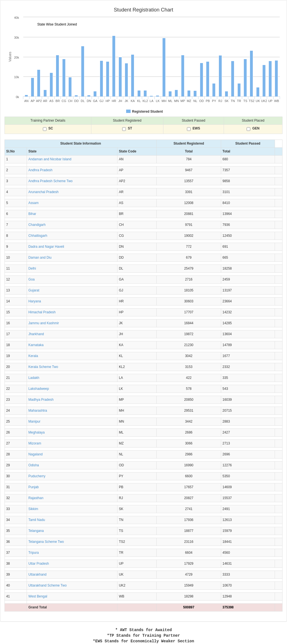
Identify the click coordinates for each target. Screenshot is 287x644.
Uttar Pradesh (39, 564)
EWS (196, 129)
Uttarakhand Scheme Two (48, 585)
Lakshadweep (39, 389)
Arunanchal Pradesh (43, 192)
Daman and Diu (40, 258)
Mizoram (35, 443)
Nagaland (35, 454)
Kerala (33, 356)
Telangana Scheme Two (46, 542)
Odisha (34, 465)
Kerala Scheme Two (43, 367)
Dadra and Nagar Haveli (46, 247)
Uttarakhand (37, 574)
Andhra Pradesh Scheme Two (50, 181)
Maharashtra (38, 411)
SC (51, 129)
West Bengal (38, 596)
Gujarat (34, 290)
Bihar (32, 214)
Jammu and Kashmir (44, 323)
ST (130, 129)
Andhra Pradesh (40, 170)
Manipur (34, 421)
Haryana (35, 301)
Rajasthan (36, 498)
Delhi (32, 268)
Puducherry (37, 476)
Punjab (33, 487)
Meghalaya (36, 432)
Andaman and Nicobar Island (50, 159)
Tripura (33, 553)
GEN (256, 129)
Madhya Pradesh (41, 400)
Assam (33, 203)
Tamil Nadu (37, 520)
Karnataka (36, 345)
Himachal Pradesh (42, 312)
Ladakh (34, 378)
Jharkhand (36, 334)
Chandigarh (37, 225)
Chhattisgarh (38, 236)
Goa (31, 279)
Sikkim (33, 509)
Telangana (36, 531)
